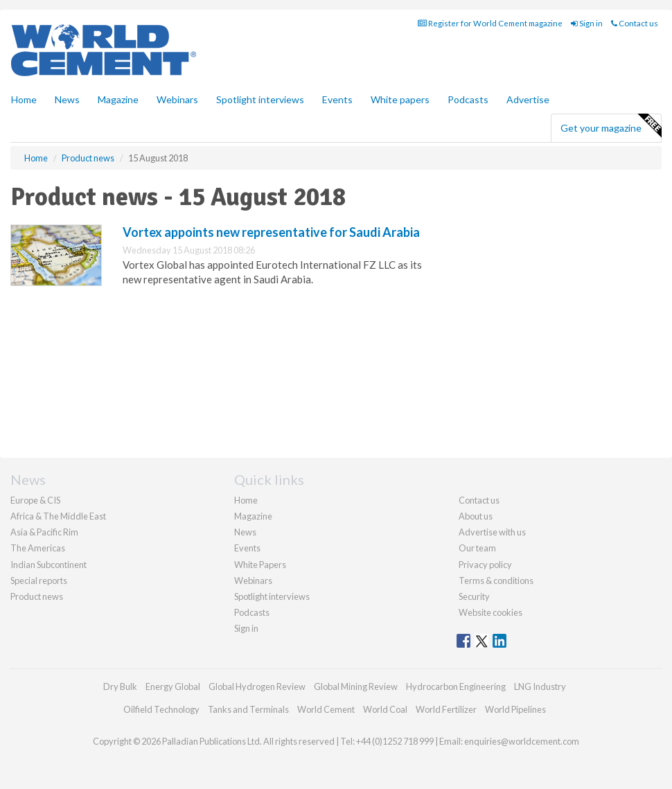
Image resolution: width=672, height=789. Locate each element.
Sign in (587, 23)
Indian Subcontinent (48, 565)
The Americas (38, 548)
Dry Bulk (120, 686)
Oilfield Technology (161, 709)
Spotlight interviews (260, 99)
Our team (477, 548)
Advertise (528, 99)
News (245, 532)
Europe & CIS (35, 500)
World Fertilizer (446, 709)
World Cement (326, 709)
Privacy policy (485, 565)
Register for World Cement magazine (490, 23)
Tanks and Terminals (248, 709)
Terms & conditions (496, 580)
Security (474, 596)
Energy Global (173, 686)
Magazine (118, 99)
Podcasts (468, 99)
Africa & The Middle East (58, 516)
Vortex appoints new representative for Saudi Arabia (271, 232)
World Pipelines (515, 709)
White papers (400, 99)
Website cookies (490, 612)
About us (476, 516)
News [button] (67, 99)
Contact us (635, 23)
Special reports (39, 580)
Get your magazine (611, 126)
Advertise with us (492, 532)
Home (24, 99)
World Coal (385, 709)
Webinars (177, 99)
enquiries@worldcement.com (522, 741)
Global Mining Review (356, 686)
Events (337, 99)
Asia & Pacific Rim (44, 532)
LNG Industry (540, 686)
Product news (37, 596)
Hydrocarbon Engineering (456, 686)
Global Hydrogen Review (257, 686)
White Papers (260, 565)
